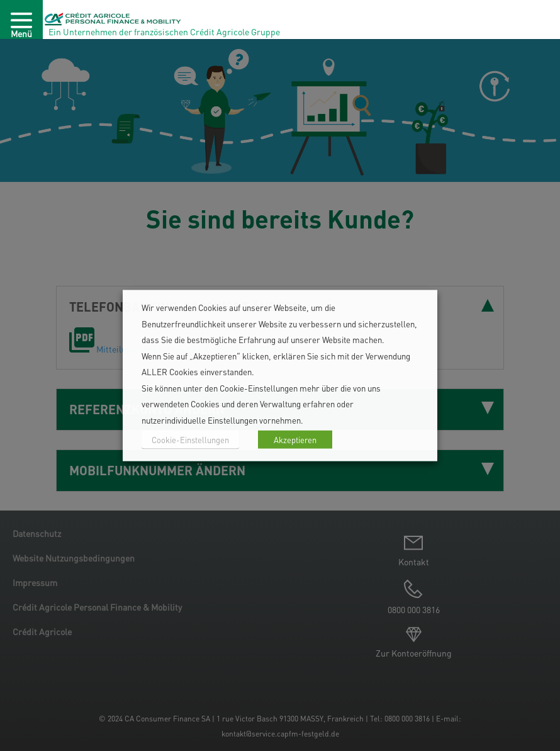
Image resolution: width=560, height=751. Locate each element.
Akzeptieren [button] (295, 440)
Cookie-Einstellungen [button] (190, 440)
